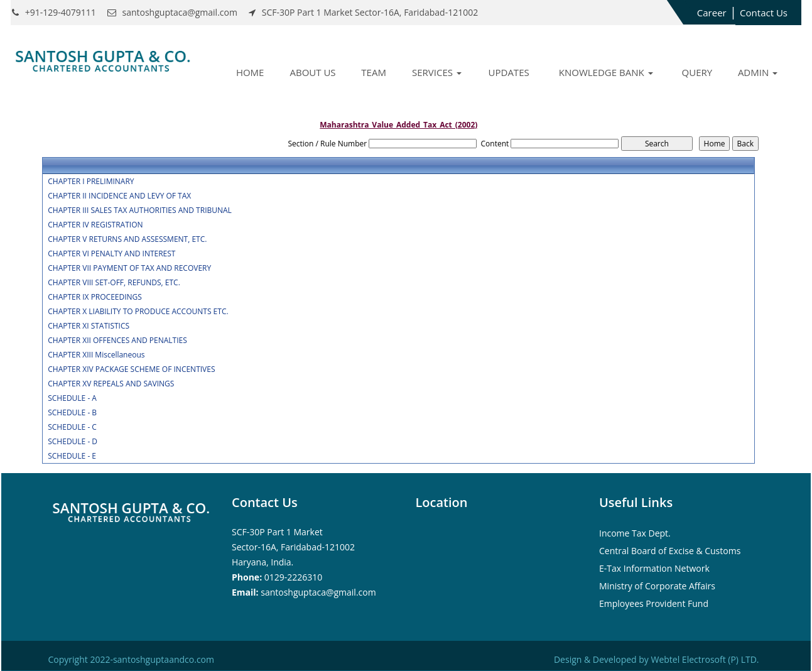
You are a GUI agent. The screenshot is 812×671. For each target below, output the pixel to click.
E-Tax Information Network (654, 568)
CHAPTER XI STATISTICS (89, 326)
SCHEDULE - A (72, 398)
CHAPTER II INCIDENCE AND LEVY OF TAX (119, 196)
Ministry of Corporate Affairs (657, 586)
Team (374, 72)
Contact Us (764, 13)
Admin (758, 72)
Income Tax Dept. (635, 533)
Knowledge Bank (606, 72)
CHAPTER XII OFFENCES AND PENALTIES (117, 341)
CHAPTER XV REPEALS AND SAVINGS (111, 384)
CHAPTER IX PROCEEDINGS (95, 297)
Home (250, 72)
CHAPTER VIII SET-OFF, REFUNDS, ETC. (114, 283)
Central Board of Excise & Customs (670, 551)
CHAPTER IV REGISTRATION (95, 225)
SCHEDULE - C (72, 427)
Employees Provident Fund (654, 603)
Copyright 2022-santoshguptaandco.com (131, 659)
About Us (312, 72)
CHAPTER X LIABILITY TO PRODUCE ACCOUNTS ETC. (138, 312)
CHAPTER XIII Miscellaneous (96, 355)
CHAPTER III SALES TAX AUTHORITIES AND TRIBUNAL (140, 210)
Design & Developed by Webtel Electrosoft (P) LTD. (657, 659)
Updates (509, 72)
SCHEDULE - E (72, 456)
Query (697, 72)
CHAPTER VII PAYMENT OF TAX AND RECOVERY (129, 268)
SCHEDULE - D (73, 442)
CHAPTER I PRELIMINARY (91, 182)
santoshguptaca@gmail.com (318, 592)
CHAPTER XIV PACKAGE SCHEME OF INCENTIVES (131, 369)
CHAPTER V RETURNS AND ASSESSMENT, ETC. (127, 239)
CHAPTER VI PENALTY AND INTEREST (111, 254)
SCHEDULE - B (72, 413)
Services (437, 72)
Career (712, 13)
